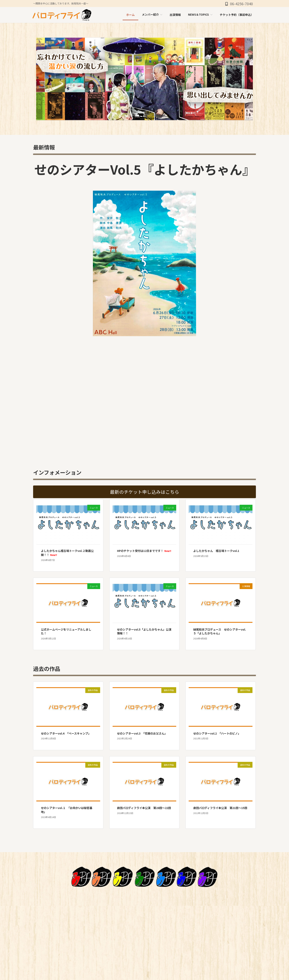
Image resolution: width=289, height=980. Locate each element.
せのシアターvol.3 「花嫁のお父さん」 (142, 733)
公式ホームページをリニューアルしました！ (66, 631)
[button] (144, 492)
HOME (155, 921)
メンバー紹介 (160, 931)
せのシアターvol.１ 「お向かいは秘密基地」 (67, 810)
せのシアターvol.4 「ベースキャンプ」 (66, 733)
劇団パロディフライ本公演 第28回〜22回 (144, 808)
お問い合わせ (160, 969)
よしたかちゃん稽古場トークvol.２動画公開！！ (67, 553)
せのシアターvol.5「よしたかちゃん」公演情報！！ (144, 631)
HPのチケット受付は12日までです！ (144, 551)
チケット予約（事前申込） (170, 959)
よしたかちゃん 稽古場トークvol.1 (216, 551)
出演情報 (157, 940)
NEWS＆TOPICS (163, 950)
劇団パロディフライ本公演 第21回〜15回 (220, 808)
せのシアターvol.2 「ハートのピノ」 (217, 733)
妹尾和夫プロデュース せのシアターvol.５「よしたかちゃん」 (220, 631)
